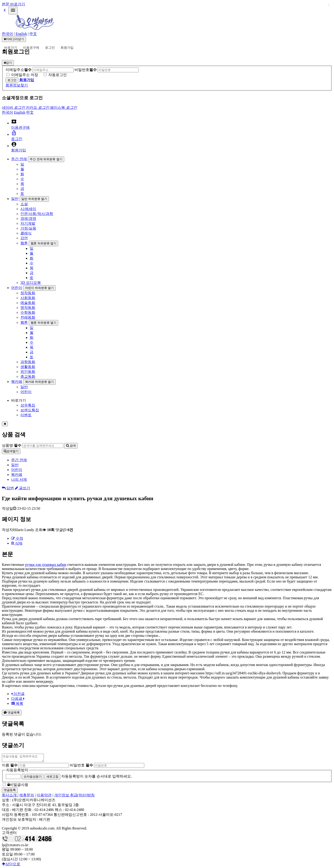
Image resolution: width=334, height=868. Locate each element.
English (21, 34)
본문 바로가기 (13, 4)
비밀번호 (86, 70)
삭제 (17, 543)
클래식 (26, 233)
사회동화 (28, 298)
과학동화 (28, 362)
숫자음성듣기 (33, 778)
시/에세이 (28, 209)
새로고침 (52, 778)
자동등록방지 (17, 771)
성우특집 (28, 405)
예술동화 (28, 303)
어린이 (17, 288)
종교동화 (28, 376)
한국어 (7, 34)
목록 (17, 703)
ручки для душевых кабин (46, 565)
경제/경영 (28, 219)
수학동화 (28, 312)
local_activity (14, 122)
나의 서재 (19, 479)
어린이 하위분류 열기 (39, 288)
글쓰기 (22, 488)
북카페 (17, 382)
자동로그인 (58, 75)
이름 (10, 767)
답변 (8, 488)
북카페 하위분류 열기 (39, 382)
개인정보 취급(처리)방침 (75, 796)
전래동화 (28, 317)
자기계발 (28, 223)
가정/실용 (28, 228)
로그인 (50, 48)
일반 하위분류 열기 (34, 199)
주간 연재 (19, 159)
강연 (24, 238)
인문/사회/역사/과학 (37, 214)
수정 (17, 538)
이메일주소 (19, 70)
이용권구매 (31, 48)
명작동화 (28, 308)
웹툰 (24, 243)
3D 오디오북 (31, 283)
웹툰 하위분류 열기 (43, 243)
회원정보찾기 (17, 85)
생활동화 (28, 367)
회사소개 (10, 796)
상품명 (12, 445)
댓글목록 (12, 713)
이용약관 (44, 796)
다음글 (18, 699)
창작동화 (28, 293)
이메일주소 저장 (25, 75)
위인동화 (28, 372)
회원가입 (67, 48)
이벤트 (26, 415)
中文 (33, 34)
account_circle (14, 144)
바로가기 (11, 48)
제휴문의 (27, 796)
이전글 (18, 694)
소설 (24, 204)
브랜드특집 (30, 410)
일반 (15, 199)
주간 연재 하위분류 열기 (46, 159)
